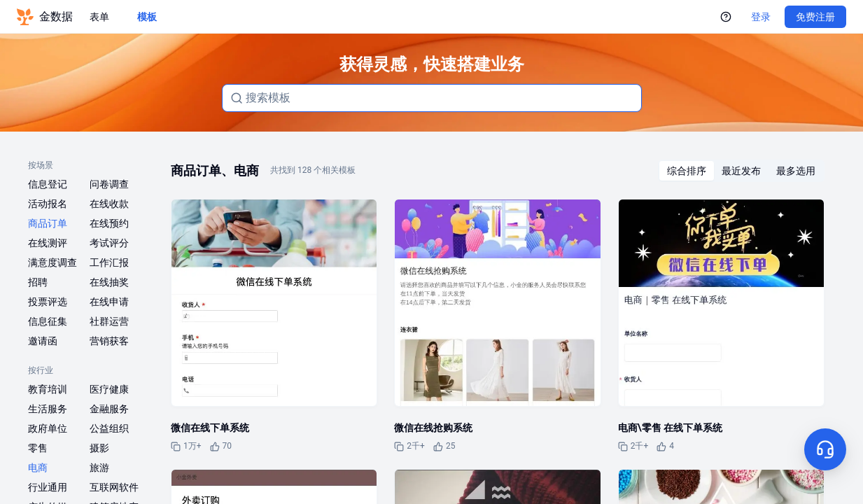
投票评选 (48, 302)
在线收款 (109, 204)
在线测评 (48, 243)
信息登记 (48, 184)
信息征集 (48, 321)
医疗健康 (109, 389)
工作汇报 (109, 262)
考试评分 (109, 243)
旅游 (99, 468)
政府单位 (48, 428)
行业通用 (48, 487)
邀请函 (43, 341)
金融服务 (109, 409)
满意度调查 (52, 262)
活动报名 (48, 204)
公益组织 (109, 428)
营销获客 (109, 341)
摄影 (99, 448)
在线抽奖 (109, 282)
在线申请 (109, 302)
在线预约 (109, 223)
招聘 (38, 282)
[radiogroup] (741, 171)
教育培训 (48, 389)
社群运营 (109, 321)
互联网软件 (114, 487)
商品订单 (48, 223)
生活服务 (48, 409)
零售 (38, 448)
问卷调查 (109, 184)
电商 (38, 468)
